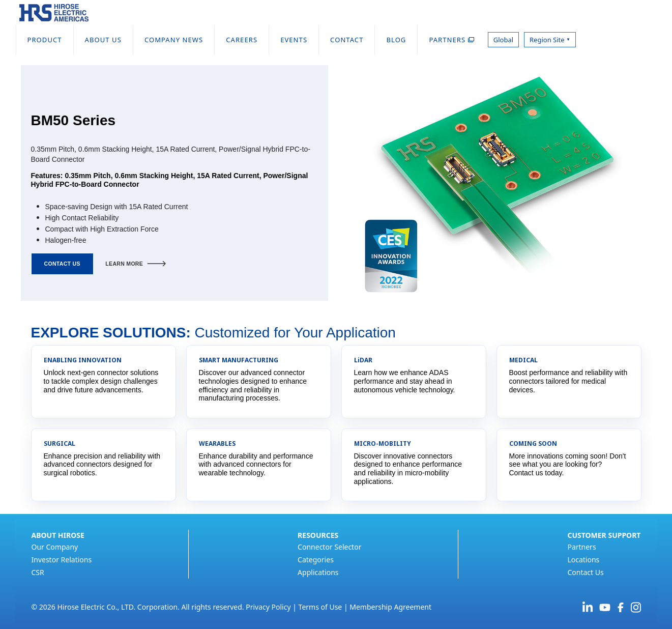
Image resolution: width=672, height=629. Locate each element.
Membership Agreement (390, 607)
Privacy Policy (268, 607)
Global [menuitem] (503, 40)
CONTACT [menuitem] (347, 40)
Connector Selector (329, 547)
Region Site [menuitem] (550, 40)
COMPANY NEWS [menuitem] (174, 40)
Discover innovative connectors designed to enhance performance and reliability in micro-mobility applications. (408, 469)
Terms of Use (320, 607)
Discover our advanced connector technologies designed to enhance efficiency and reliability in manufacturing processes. (253, 385)
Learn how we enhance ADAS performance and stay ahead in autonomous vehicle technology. (405, 381)
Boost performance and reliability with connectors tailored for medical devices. (568, 381)
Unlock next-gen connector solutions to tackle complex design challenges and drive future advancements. (101, 381)
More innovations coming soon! (559, 456)
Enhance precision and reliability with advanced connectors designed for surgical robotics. (102, 465)
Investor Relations (62, 560)
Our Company (55, 547)
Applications (318, 572)
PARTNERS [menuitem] (451, 40)
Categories (316, 560)
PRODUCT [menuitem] (45, 40)
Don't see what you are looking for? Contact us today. (568, 465)
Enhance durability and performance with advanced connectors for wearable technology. (256, 465)
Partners (581, 547)
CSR (38, 572)
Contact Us (585, 572)
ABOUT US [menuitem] (103, 40)
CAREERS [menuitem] (242, 40)
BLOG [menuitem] (396, 40)
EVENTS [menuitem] (294, 40)
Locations (583, 560)
